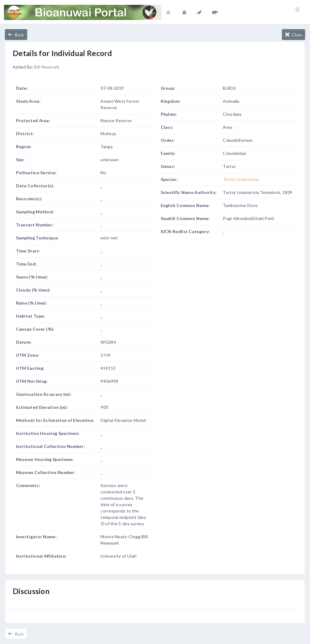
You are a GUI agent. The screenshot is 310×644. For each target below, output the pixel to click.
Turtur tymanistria (241, 179)
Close (296, 35)
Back (18, 35)
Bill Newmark (47, 67)
